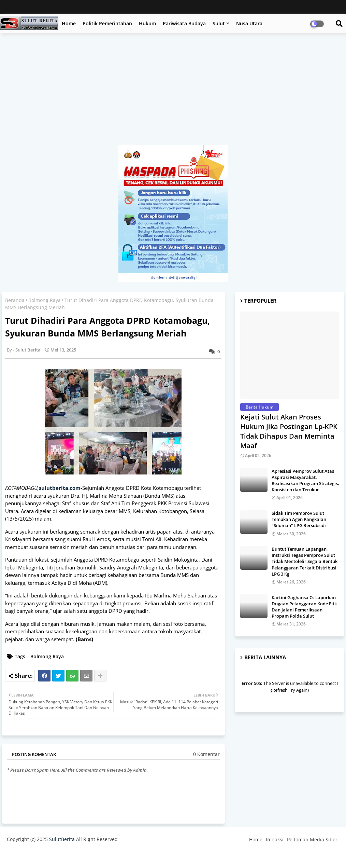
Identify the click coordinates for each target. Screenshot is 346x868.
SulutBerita (62, 839)
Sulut (219, 23)
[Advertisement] (173, 93)
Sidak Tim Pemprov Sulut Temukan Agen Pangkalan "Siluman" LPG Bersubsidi (299, 519)
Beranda (15, 300)
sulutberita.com (60, 488)
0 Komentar (206, 754)
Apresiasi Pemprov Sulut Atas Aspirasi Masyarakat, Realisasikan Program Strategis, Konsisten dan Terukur (305, 480)
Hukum (147, 23)
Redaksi (275, 839)
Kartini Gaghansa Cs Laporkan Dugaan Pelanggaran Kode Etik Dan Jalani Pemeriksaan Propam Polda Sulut (304, 607)
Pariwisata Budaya (184, 23)
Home (69, 23)
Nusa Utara (249, 23)
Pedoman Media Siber (312, 839)
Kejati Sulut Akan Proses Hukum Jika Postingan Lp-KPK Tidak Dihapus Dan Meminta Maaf (289, 431)
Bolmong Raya (45, 300)
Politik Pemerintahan (107, 23)
